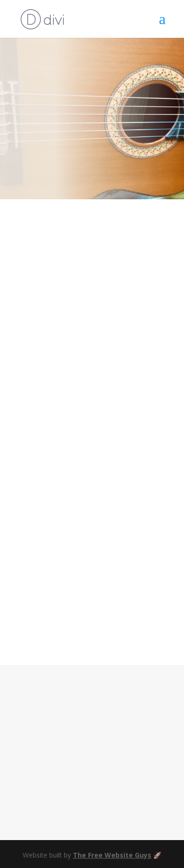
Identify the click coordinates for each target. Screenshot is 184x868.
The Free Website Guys (112, 855)
